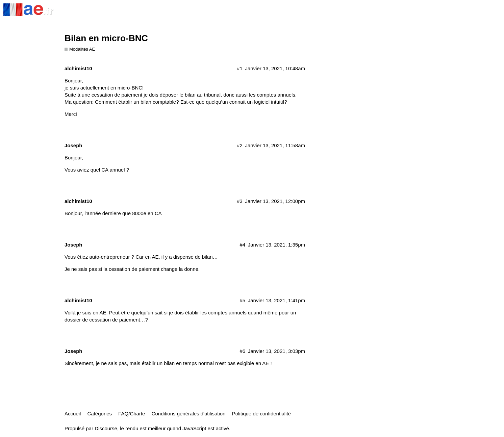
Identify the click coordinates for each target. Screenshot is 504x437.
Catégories (100, 414)
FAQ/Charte (132, 414)
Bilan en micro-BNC (106, 38)
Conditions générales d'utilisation (189, 414)
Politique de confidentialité (261, 414)
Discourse (106, 428)
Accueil (73, 414)
